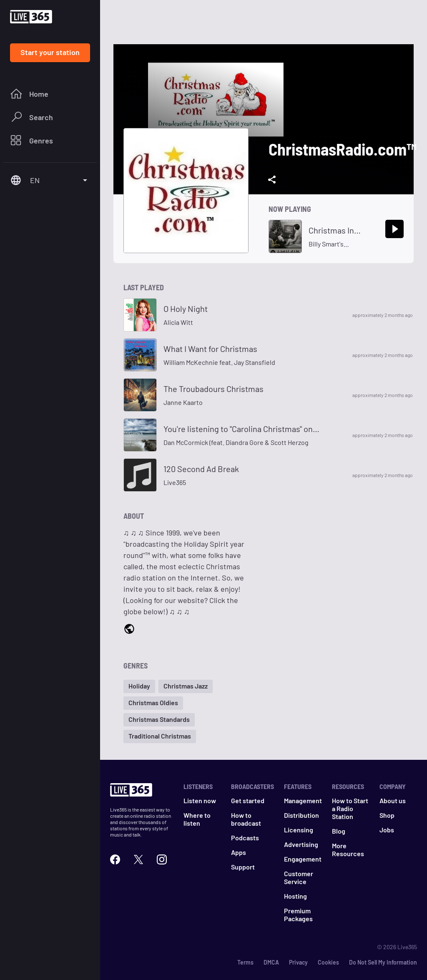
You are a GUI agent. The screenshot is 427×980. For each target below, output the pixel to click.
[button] (139, 686)
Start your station (50, 52)
